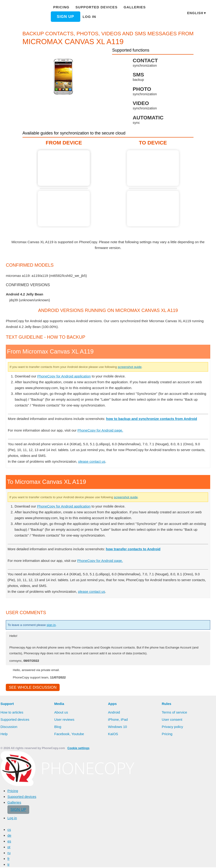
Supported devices (95, 7)
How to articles (12, 713)
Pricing (62, 7)
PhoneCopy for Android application (67, 376)
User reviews (65, 720)
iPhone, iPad (118, 720)
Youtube (78, 734)
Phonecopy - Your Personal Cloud (25, 13)
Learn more (81, 860)
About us (61, 713)
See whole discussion (31, 688)
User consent (172, 720)
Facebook (62, 734)
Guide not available (65, 208)
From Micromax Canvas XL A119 (65, 168)
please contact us (95, 461)
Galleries (130, 7)
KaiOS (113, 734)
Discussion (9, 727)
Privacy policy (173, 727)
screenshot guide (146, 367)
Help (4, 734)
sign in (56, 625)
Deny (133, 860)
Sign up (67, 16)
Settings (153, 860)
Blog (58, 727)
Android (115, 713)
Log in (90, 16)
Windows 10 (118, 727)
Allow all (112, 860)
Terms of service (175, 713)
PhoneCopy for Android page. (106, 430)
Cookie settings (76, 749)
